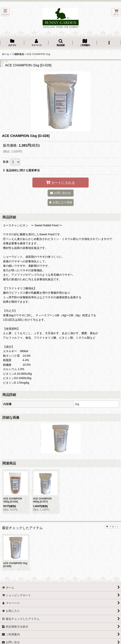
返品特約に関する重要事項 (21, 170)
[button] (5, 12)
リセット (112, 526)
